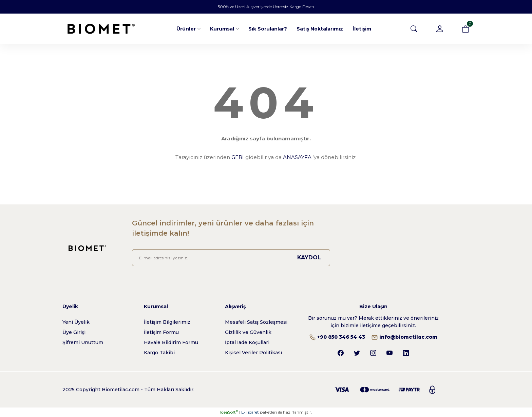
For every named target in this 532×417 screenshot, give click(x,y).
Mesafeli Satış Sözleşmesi (256, 322)
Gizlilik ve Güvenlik (248, 332)
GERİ (238, 157)
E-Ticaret (250, 412)
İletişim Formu (161, 332)
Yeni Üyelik (76, 322)
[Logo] (101, 29)
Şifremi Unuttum (83, 342)
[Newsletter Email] (231, 258)
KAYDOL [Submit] (309, 257)
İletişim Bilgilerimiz (167, 322)
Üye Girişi (74, 332)
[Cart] (465, 29)
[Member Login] (440, 29)
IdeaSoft (229, 412)
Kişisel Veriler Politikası (253, 353)
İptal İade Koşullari (247, 342)
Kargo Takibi (159, 353)
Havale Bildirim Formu (171, 342)
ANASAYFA (297, 157)
